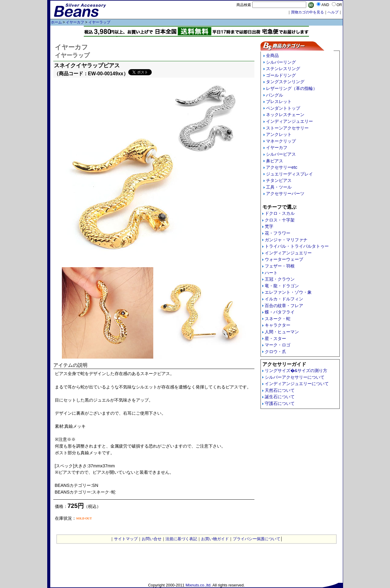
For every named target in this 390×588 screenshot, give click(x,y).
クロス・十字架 (280, 220)
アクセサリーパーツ (285, 193)
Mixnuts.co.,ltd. (199, 585)
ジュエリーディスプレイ (289, 174)
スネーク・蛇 (278, 319)
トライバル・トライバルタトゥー (297, 246)
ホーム (56, 22)
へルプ (333, 12)
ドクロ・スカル (280, 213)
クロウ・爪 (275, 352)
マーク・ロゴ (278, 345)
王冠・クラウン (280, 279)
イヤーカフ (75, 22)
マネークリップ (281, 141)
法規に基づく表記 (181, 539)
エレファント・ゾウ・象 (288, 292)
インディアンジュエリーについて (297, 384)
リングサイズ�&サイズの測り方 (296, 370)
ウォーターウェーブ (284, 259)
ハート (271, 273)
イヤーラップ (99, 22)
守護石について (280, 403)
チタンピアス (279, 180)
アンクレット (279, 134)
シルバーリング (281, 62)
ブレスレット (279, 101)
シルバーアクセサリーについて (295, 377)
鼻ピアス (275, 161)
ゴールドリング (281, 75)
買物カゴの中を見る (307, 12)
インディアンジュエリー (289, 121)
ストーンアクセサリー (287, 128)
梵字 (269, 226)
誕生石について (280, 397)
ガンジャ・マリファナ (286, 240)
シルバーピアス (281, 154)
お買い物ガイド (215, 539)
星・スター (275, 338)
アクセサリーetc (282, 167)
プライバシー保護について (257, 539)
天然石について (280, 390)
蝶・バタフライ (280, 312)
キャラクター (278, 325)
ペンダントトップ (283, 108)
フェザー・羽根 (280, 266)
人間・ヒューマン (282, 332)
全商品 (272, 55)
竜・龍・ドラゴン (282, 286)
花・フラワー (278, 233)
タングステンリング (285, 82)
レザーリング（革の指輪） (292, 88)
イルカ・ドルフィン (284, 299)
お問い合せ (152, 539)
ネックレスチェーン (285, 115)
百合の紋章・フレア (284, 306)
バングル (275, 95)
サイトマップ (126, 539)
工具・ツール (279, 187)
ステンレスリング (283, 69)
